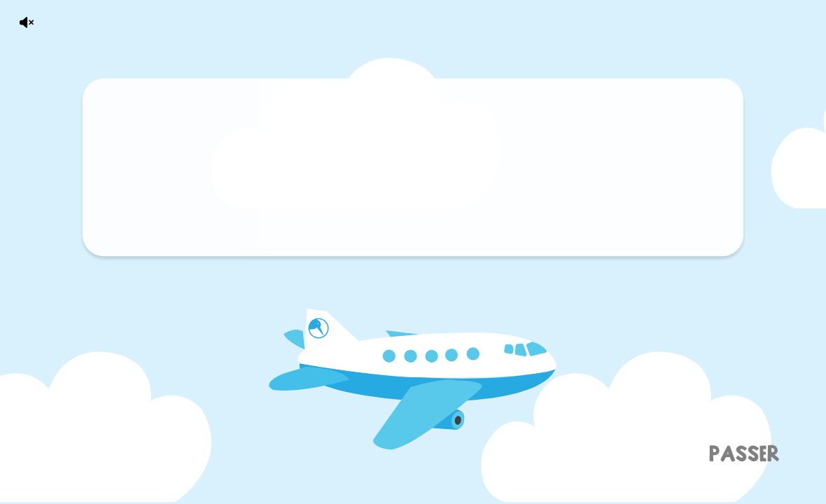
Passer (744, 454)
